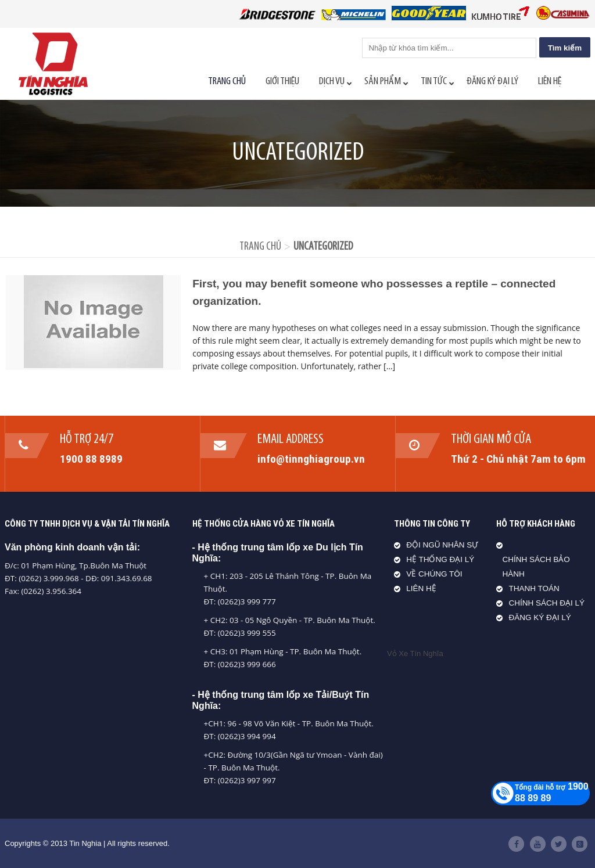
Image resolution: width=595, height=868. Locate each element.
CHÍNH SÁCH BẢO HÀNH (536, 567)
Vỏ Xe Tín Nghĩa (415, 653)
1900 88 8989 (92, 459)
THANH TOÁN (534, 588)
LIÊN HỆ (421, 588)
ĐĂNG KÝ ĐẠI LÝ (540, 617)
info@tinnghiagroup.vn (312, 459)
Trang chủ (260, 247)
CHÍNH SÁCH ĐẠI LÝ (546, 603)
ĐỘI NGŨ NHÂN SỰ (442, 545)
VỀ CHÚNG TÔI (434, 574)
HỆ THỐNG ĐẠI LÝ (440, 559)
